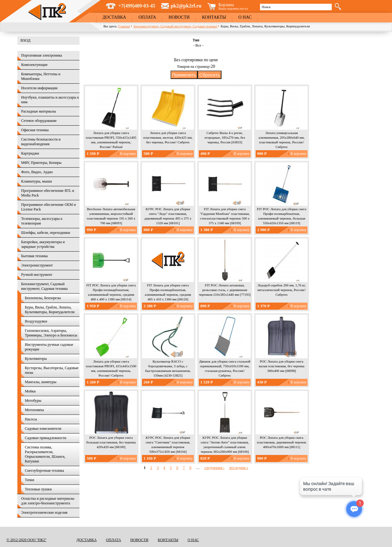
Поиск (266, 7)
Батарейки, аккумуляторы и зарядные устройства (43, 244)
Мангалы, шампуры (41, 382)
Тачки (30, 480)
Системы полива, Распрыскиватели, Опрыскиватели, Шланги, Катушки (45, 454)
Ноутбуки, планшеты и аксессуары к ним (50, 100)
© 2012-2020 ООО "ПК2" (27, 540)
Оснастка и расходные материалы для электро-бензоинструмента (48, 501)
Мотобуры (33, 401)
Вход (25, 40)
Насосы (31, 419)
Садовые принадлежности (46, 438)
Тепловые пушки (38, 489)
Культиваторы (36, 359)
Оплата (147, 17)
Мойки (30, 391)
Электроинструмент (37, 265)
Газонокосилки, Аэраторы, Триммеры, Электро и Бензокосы (51, 333)
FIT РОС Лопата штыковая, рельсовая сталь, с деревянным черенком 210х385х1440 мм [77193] (225, 290)
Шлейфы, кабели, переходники (46, 233)
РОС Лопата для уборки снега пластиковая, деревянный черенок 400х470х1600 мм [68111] (282, 442)
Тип (196, 40)
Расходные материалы (39, 111)
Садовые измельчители (43, 429)
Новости (179, 17)
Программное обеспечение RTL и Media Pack (48, 193)
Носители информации (39, 88)
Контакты (214, 17)
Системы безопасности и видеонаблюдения (41, 142)
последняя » (239, 468)
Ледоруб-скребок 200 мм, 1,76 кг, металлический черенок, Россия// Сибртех (282, 290)
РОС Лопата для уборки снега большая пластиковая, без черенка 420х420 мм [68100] (111, 442)
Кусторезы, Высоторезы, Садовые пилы (52, 370)
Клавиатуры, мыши (36, 181)
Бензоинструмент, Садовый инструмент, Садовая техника (175, 26)
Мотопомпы (34, 410)
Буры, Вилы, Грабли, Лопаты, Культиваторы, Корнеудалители (50, 310)
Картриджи (30, 153)
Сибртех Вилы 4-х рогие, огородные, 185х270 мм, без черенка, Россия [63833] (225, 137)
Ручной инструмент (37, 275)
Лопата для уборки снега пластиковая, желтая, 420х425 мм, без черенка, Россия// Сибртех (168, 137)
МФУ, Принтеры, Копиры (41, 163)
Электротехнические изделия (44, 512)
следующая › (214, 468)
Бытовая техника (34, 256)
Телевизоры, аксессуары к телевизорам (42, 221)
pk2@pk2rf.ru (186, 6)
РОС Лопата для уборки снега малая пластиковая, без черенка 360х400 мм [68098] (282, 366)
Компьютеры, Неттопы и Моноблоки (41, 76)
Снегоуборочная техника (44, 471)
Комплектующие (34, 65)
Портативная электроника (42, 55)
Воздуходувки (36, 321)
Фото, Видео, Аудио (37, 172)
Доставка (114, 17)
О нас (245, 17)
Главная (124, 26)
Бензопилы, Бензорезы (43, 298)
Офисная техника (35, 130)
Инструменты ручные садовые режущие (49, 347)
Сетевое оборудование (39, 121)
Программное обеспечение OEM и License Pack (48, 207)
